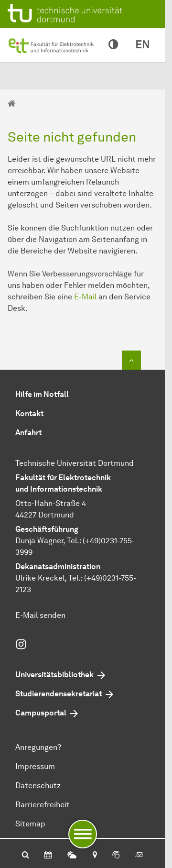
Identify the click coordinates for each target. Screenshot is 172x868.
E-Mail (85, 297)
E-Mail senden (40, 615)
